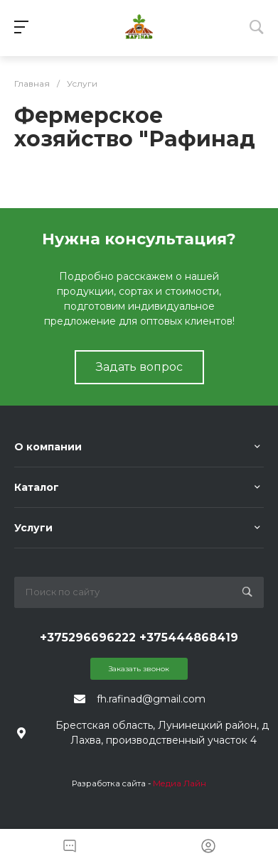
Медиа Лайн (180, 783)
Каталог (37, 487)
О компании (48, 447)
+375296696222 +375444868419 (139, 638)
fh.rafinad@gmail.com (151, 699)
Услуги (33, 528)
